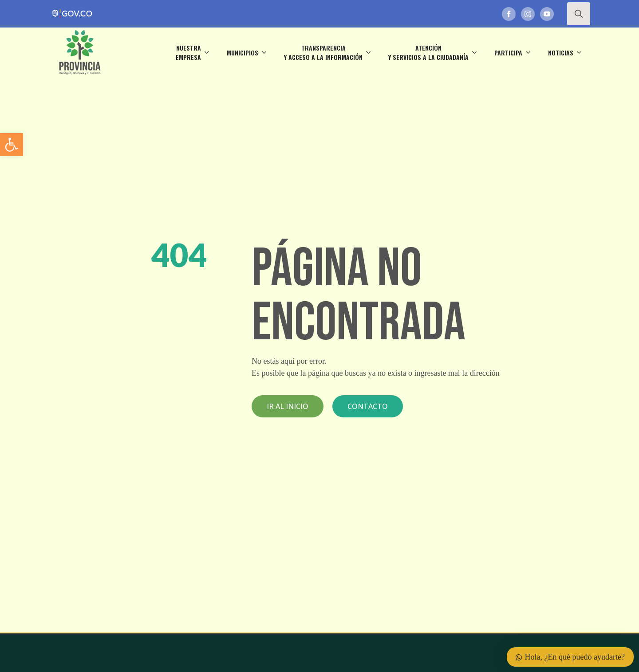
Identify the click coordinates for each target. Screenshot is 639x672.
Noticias (561, 53)
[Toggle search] (579, 14)
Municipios (243, 53)
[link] (12, 145)
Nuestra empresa (188, 52)
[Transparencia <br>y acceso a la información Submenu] (371, 52)
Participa (508, 53)
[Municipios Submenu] (267, 53)
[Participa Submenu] (531, 53)
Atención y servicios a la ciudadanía (428, 52)
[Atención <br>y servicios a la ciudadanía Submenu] (477, 52)
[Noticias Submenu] (582, 53)
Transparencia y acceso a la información (323, 52)
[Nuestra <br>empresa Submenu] (209, 52)
